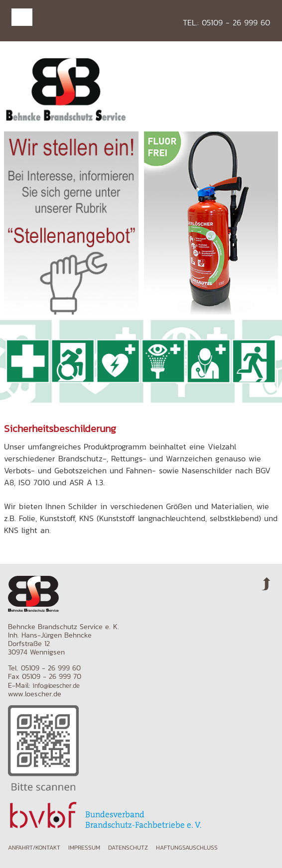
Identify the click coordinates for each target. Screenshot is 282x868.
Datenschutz (128, 848)
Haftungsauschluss (187, 848)
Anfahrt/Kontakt (34, 848)
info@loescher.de (56, 686)
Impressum (84, 848)
